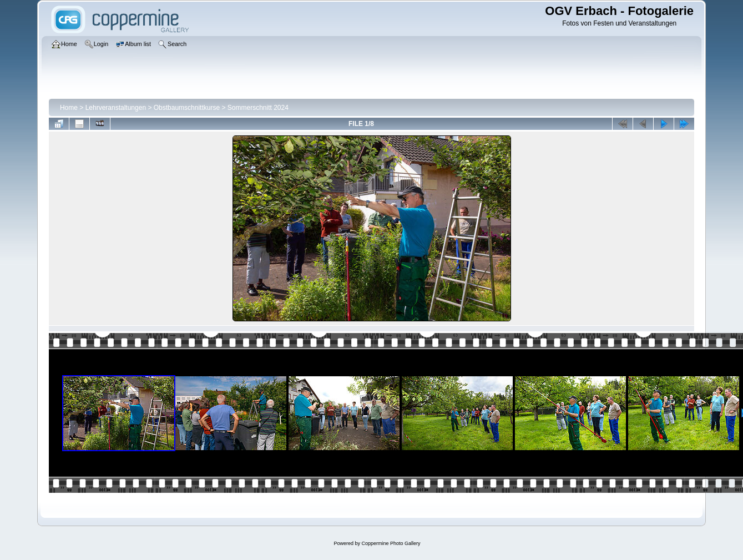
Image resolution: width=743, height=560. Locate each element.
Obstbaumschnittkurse (187, 108)
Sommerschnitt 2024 (258, 108)
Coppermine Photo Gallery (391, 543)
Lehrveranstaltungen (116, 108)
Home (69, 108)
